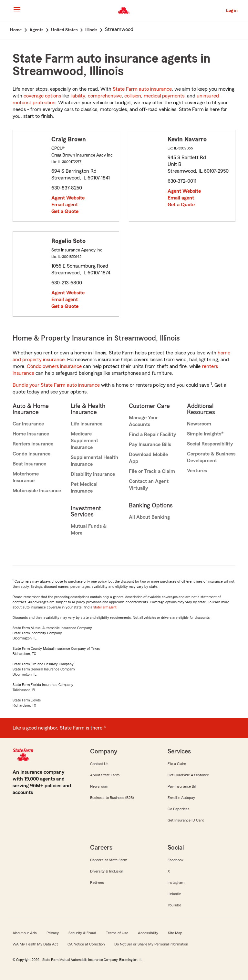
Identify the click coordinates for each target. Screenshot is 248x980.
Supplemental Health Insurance (94, 461)
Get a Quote (65, 211)
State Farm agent (105, 607)
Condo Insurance (31, 454)
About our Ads (25, 933)
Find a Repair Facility (152, 434)
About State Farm (105, 775)
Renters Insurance (33, 444)
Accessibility (148, 933)
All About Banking (149, 517)
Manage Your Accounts (143, 421)
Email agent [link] (65, 205)
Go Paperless (179, 809)
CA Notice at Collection (86, 944)
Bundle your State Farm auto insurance (56, 385)
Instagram (176, 883)
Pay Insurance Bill (182, 786)
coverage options (42, 96)
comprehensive (105, 96)
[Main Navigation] (17, 10)
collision (133, 96)
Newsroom (199, 424)
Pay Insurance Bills (150, 444)
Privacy (53, 933)
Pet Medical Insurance (84, 488)
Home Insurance (31, 434)
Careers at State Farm (109, 860)
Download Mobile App (148, 458)
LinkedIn (174, 894)
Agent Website (68, 198)
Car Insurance (28, 424)
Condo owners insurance (54, 366)
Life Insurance (87, 424)
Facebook (176, 860)
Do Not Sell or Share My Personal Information (151, 944)
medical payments (164, 96)
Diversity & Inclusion (107, 871)
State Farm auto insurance (142, 89)
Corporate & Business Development (211, 457)
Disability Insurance (93, 474)
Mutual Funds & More (89, 530)
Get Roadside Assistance (188, 775)
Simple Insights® (205, 434)
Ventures (197, 471)
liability (78, 96)
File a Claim (177, 764)
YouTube (174, 905)
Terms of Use (117, 933)
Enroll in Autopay (181, 798)
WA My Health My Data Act (35, 944)
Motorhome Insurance (26, 477)
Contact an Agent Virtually (149, 485)
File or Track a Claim (152, 471)
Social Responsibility (210, 444)
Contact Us (99, 764)
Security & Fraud (82, 933)
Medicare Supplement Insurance (84, 441)
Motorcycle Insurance (37, 491)
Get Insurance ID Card (186, 820)
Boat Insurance (29, 464)
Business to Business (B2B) (112, 798)
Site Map (175, 933)
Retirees (97, 883)
